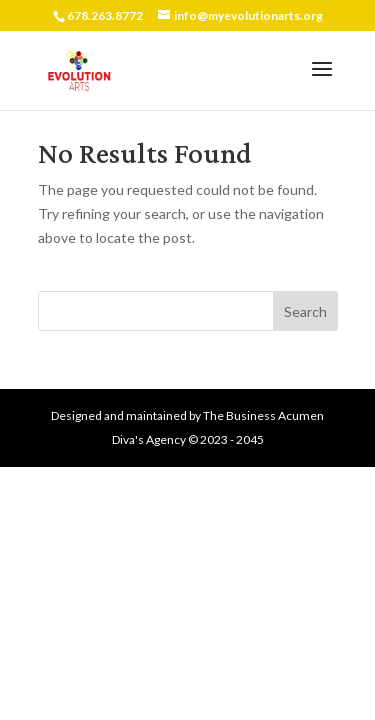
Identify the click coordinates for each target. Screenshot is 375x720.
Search (305, 311)
